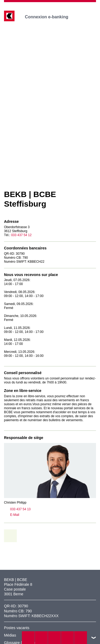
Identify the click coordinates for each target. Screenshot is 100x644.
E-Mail (12, 515)
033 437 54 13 (17, 509)
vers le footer (94, 638)
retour (12, 536)
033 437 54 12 (21, 235)
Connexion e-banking (50, 17)
